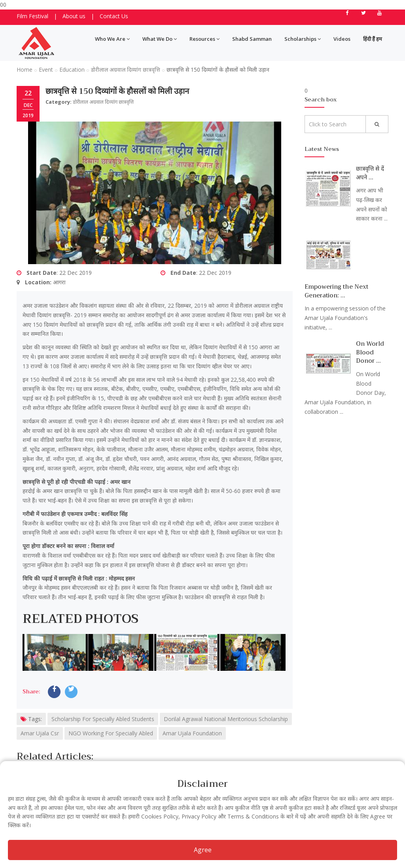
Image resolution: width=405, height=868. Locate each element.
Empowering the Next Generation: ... (336, 291)
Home (25, 69)
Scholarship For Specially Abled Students (103, 719)
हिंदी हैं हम (373, 39)
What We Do (160, 39)
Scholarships (303, 39)
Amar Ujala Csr (40, 733)
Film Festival (32, 16)
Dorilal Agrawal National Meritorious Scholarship (226, 719)
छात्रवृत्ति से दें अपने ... (370, 173)
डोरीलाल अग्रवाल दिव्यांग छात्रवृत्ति (126, 69)
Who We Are (112, 39)
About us (74, 16)
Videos (342, 39)
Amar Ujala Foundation (192, 733)
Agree (203, 850)
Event (46, 69)
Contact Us (114, 16)
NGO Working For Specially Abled (111, 733)
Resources (204, 39)
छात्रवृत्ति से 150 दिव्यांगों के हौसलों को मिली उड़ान (117, 91)
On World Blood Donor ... (370, 352)
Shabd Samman (252, 39)
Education (72, 69)
